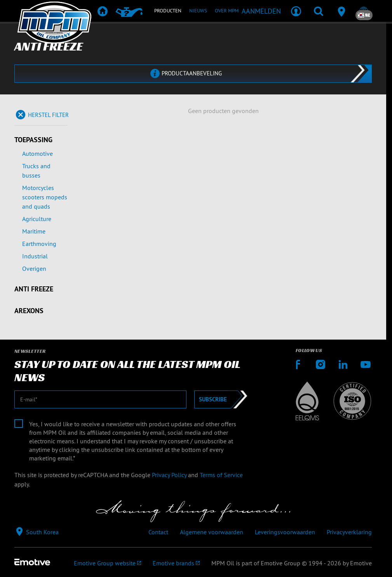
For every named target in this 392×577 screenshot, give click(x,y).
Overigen (34, 268)
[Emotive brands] (176, 563)
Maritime (34, 231)
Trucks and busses (36, 171)
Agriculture (37, 219)
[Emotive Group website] (107, 563)
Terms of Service (221, 475)
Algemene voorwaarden (212, 532)
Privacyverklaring (349, 532)
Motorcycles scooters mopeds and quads (45, 197)
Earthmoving (39, 244)
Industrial (35, 256)
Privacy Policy (169, 475)
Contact (158, 532)
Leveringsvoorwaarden (285, 532)
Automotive (37, 153)
